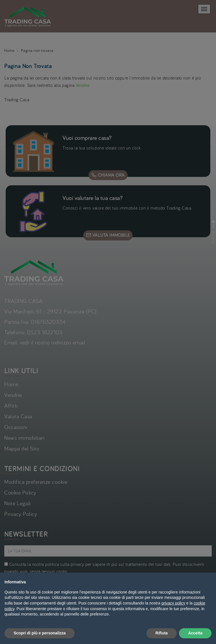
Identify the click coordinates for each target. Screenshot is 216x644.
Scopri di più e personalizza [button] (40, 633)
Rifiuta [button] (162, 633)
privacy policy (173, 603)
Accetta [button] (195, 633)
